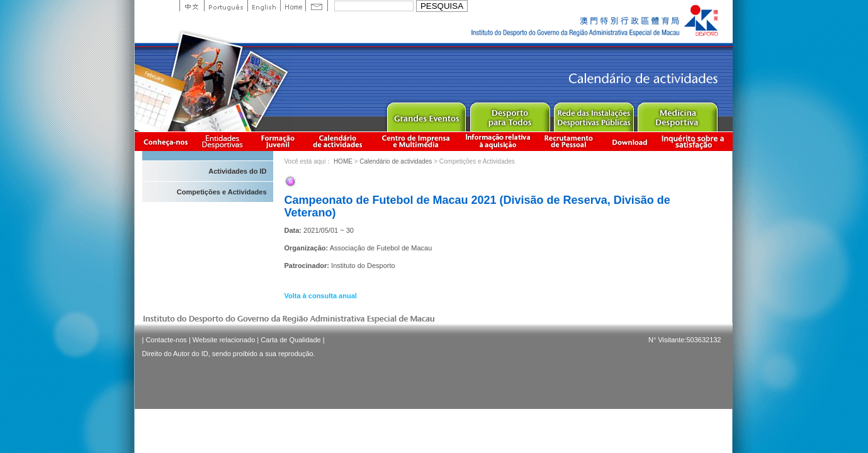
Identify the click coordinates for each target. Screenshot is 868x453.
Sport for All (510, 114)
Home (293, 6)
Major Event (426, 114)
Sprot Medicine (677, 114)
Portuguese (226, 6)
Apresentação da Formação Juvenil (278, 141)
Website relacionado (224, 340)
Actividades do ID (237, 171)
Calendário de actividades (338, 141)
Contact (317, 6)
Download (629, 141)
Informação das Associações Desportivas (224, 141)
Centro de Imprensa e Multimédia (416, 141)
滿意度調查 (695, 141)
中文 (192, 6)
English (264, 6)
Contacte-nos (166, 340)
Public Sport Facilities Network (593, 114)
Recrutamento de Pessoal (569, 141)
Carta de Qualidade (290, 340)
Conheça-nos (166, 141)
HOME (343, 161)
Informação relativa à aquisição (498, 141)
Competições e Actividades (222, 192)
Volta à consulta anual (321, 296)
